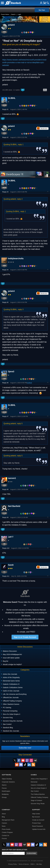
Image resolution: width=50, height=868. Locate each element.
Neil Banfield (14, 506)
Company (6, 810)
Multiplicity (5, 794)
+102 (4, 378)
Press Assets (6, 829)
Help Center (36, 814)
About (4, 814)
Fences (4, 788)
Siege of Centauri (36, 800)
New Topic (42, 10)
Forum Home (5, 14)
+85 (4, 544)
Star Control (35, 791)
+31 (4, 572)
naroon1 (12, 478)
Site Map (39, 864)
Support (36, 810)
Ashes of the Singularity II (39, 779)
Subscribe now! (25, 748)
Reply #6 (5, 383)
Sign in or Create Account (25, 637)
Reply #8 (5, 489)
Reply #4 (5, 270)
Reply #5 (5, 302)
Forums (4, 838)
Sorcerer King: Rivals (38, 804)
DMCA (33, 864)
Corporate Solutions (8, 782)
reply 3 (21, 309)
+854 (4, 265)
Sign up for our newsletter (14, 850)
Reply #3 (5, 192)
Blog (3, 817)
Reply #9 (5, 517)
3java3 (11, 372)
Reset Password (37, 826)
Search (13, 14)
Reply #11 (6, 576)
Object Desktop (7, 779)
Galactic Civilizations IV (38, 785)
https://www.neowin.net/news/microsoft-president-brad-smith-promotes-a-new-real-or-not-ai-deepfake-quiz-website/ (25, 62)
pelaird (11, 25)
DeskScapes (6, 791)
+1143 (4, 513)
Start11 (4, 785)
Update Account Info (39, 829)
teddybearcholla (16, 258)
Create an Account (38, 820)
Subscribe (32, 853)
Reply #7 (5, 416)
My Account (36, 817)
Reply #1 (5, 109)
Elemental (34, 782)
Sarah (11, 565)
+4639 (4, 105)
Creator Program (7, 832)
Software (6, 775)
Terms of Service (24, 864)
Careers (4, 823)
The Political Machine (38, 794)
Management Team (8, 820)
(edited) (29, 383)
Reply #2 (5, 137)
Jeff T (11, 537)
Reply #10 (6, 548)
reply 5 (20, 424)
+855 (4, 32)
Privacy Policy (13, 864)
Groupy (4, 797)
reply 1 (21, 145)
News (4, 826)
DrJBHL (12, 98)
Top (48, 109)
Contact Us (5, 835)
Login (19, 14)
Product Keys (36, 823)
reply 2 (20, 199)
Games (34, 775)
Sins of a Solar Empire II (39, 788)
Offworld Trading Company (39, 797)
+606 (4, 485)
